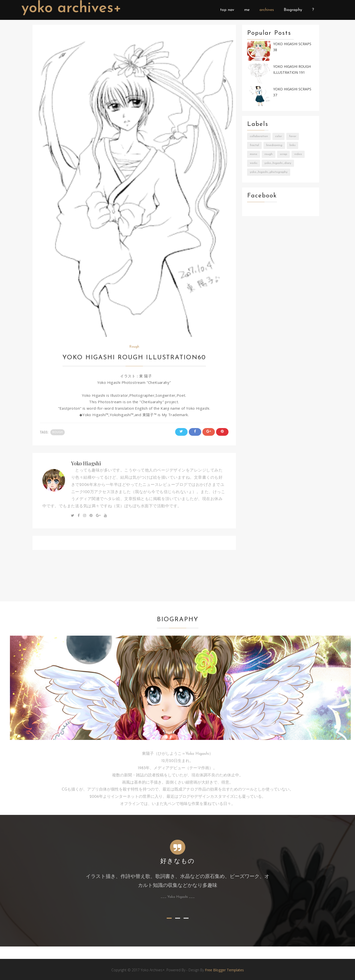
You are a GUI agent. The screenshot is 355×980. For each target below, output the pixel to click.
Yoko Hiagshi (86, 463)
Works (254, 163)
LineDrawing (274, 145)
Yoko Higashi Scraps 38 (292, 47)
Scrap (283, 154)
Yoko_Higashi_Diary (278, 163)
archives (267, 10)
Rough (134, 347)
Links (292, 145)
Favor (293, 136)
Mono (254, 154)
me (247, 10)
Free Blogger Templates (224, 970)
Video (298, 154)
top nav (227, 10)
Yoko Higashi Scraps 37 (292, 92)
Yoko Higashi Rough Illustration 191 (292, 70)
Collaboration (259, 136)
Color (278, 136)
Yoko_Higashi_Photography (269, 172)
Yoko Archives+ (72, 8)
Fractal (254, 145)
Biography (293, 10)
